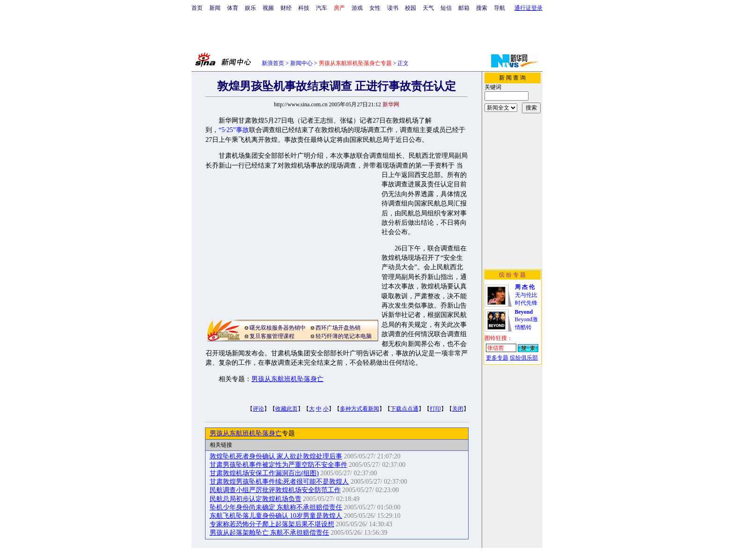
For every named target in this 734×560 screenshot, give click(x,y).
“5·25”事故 (234, 130)
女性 (375, 8)
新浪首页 (273, 63)
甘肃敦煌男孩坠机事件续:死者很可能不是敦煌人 (279, 482)
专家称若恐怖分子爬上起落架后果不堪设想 (272, 524)
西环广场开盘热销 (338, 328)
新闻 (215, 8)
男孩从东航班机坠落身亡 (287, 379)
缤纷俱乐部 (524, 358)
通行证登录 (528, 8)
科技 (304, 8)
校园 (411, 8)
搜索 (482, 8)
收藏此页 (286, 409)
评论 (258, 409)
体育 (233, 8)
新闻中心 (301, 63)
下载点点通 (404, 409)
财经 (286, 8)
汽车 (322, 8)
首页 (197, 8)
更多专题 (497, 358)
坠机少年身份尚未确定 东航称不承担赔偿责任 (276, 507)
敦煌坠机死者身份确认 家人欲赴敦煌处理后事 (276, 456)
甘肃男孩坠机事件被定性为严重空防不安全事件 (279, 465)
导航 (499, 8)
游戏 (357, 8)
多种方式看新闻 (360, 409)
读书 (393, 8)
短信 (446, 8)
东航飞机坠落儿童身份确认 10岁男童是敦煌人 (276, 516)
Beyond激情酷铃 (526, 320)
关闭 (458, 409)
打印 (435, 409)
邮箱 (464, 8)
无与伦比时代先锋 (526, 295)
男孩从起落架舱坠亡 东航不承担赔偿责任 (270, 533)
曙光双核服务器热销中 (278, 328)
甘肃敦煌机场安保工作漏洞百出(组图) (264, 473)
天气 (428, 8)
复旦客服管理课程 (272, 336)
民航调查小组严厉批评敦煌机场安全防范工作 (275, 490)
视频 (268, 8)
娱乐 (250, 8)
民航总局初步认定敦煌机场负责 (256, 499)
